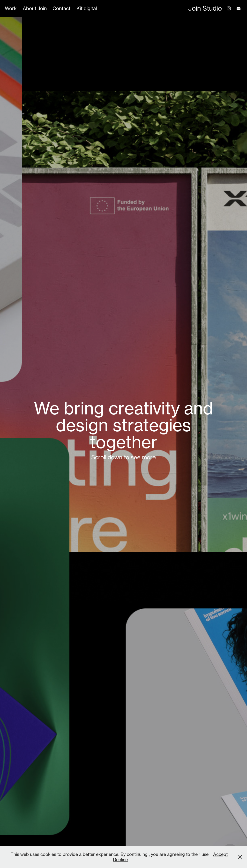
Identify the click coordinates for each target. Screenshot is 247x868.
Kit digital (87, 8)
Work (11, 8)
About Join (35, 8)
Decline (120, 860)
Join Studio (205, 8)
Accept (220, 854)
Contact (61, 8)
